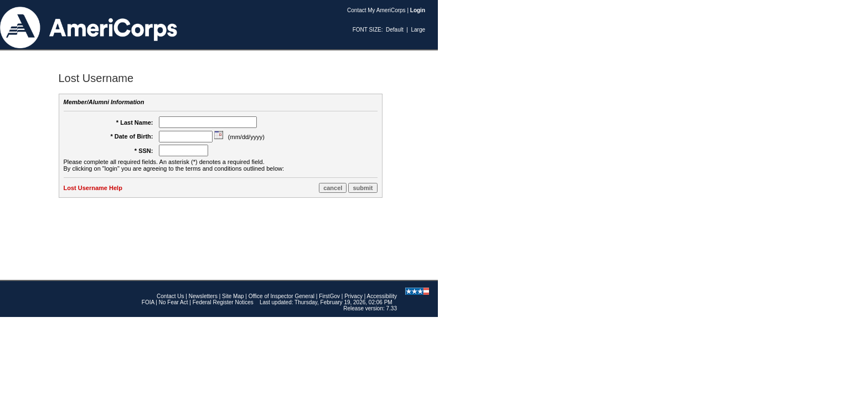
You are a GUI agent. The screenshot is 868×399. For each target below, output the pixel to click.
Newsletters (203, 296)
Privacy (353, 296)
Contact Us (170, 296)
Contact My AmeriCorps (376, 10)
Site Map (233, 296)
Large (418, 30)
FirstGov (329, 296)
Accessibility (382, 296)
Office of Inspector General (281, 296)
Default (395, 30)
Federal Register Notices (223, 302)
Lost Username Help (93, 188)
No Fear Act (174, 302)
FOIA (148, 302)
